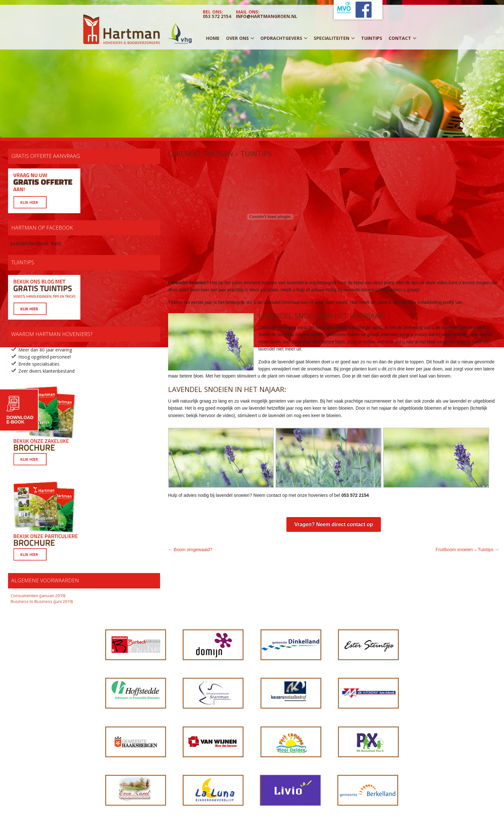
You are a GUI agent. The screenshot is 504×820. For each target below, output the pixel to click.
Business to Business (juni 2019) (42, 601)
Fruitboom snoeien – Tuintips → (467, 550)
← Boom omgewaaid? (190, 550)
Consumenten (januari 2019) (38, 596)
